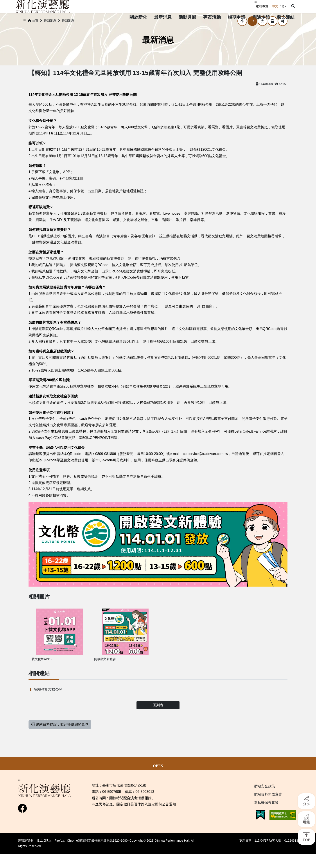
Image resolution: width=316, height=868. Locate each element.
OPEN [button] (158, 778)
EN (285, 6)
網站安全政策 (264, 798)
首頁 (33, 33)
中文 (275, 6)
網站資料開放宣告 (268, 807)
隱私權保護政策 (266, 815)
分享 (283, 33)
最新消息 (50, 33)
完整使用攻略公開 (48, 702)
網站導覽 (262, 6)
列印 (273, 33)
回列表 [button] (158, 717)
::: (256, 2)
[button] (292, 6)
